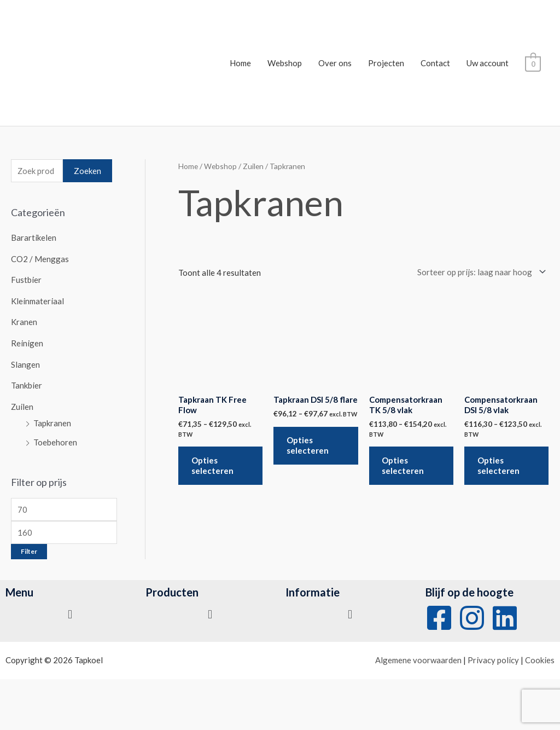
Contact (436, 63)
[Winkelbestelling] (480, 272)
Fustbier (26, 279)
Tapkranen (52, 420)
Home (241, 63)
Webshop (286, 63)
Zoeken (87, 171)
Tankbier (27, 383)
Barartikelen (34, 238)
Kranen (24, 321)
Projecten (387, 63)
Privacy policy (493, 656)
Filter (29, 547)
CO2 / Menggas (40, 258)
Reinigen (27, 341)
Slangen (25, 362)
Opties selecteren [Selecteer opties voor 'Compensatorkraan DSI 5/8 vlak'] (499, 466)
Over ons (336, 63)
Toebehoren (55, 438)
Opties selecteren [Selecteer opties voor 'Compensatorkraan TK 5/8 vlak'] (404, 466)
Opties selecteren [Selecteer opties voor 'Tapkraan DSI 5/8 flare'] (308, 446)
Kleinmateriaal (37, 300)
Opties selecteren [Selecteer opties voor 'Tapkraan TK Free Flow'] (213, 466)
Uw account (489, 63)
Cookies (540, 656)
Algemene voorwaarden (418, 656)
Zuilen (22, 403)
